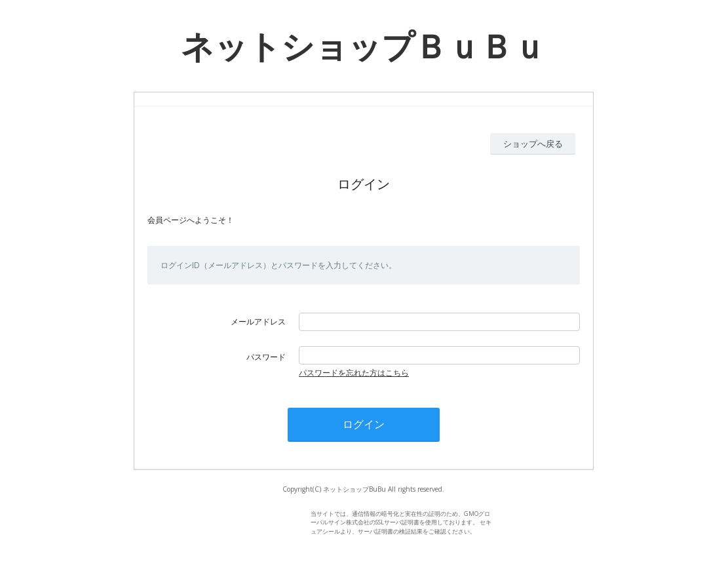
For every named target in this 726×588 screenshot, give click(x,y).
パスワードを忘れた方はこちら (354, 373)
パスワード (266, 357)
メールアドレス (258, 322)
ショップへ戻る (533, 144)
